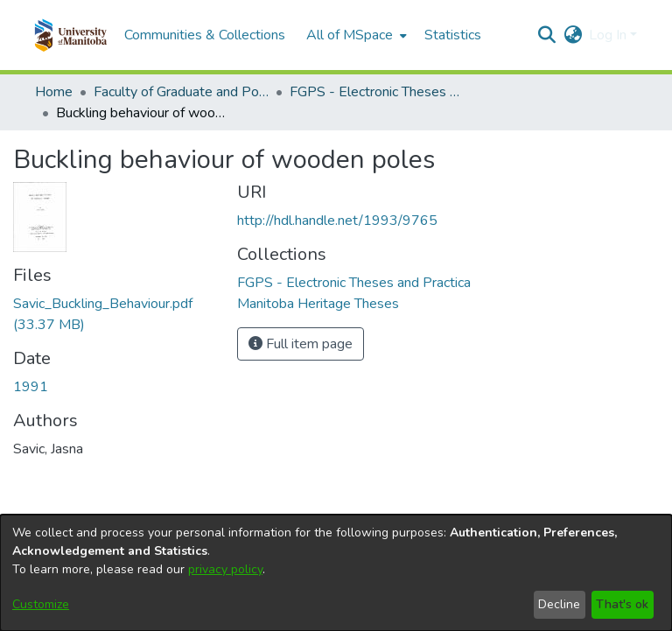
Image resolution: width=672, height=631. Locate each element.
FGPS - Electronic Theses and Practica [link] (377, 92)
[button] (70, 35)
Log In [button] (609, 35)
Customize (41, 604)
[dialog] (336, 573)
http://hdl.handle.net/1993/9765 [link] (337, 221)
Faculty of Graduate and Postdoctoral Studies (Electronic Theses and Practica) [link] (181, 92)
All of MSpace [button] (350, 35)
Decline (559, 604)
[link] (354, 283)
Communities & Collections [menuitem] (205, 35)
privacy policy (225, 569)
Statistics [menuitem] (453, 35)
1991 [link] (31, 387)
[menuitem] (355, 35)
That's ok (622, 604)
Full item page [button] (301, 344)
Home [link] (54, 92)
